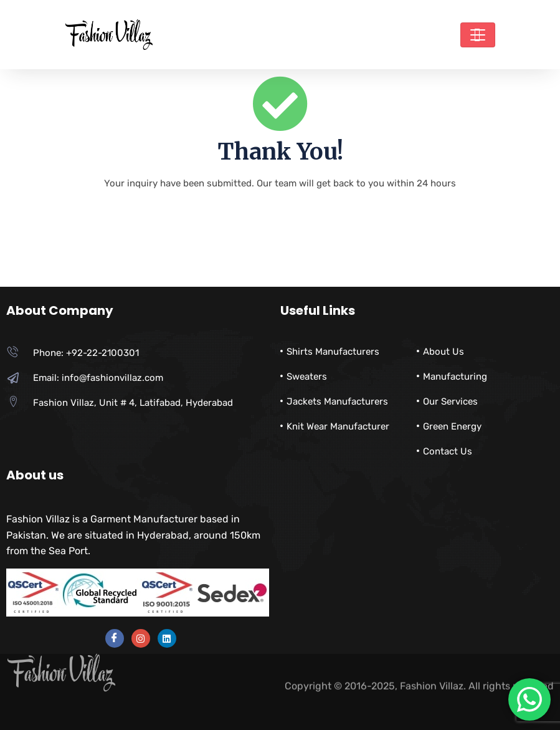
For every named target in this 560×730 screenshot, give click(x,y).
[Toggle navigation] (478, 35)
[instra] (141, 638)
